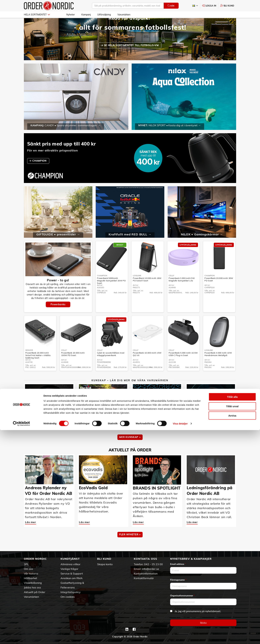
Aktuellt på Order (35, 592)
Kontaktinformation (146, 573)
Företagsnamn (178, 580)
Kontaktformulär (144, 578)
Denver (29, 360)
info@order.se (150, 569)
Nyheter (71, 15)
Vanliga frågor (69, 569)
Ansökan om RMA (72, 578)
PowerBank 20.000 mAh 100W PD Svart (73, 364)
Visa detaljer (180, 637)
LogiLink (137, 285)
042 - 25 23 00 (153, 564)
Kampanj (86, 15)
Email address (178, 564)
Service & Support (72, 573)
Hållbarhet (31, 578)
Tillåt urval (232, 620)
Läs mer (31, 434)
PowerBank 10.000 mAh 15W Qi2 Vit (147, 364)
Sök (171, 6)
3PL (26, 564)
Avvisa (232, 629)
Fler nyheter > (130, 544)
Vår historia (31, 573)
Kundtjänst (70, 559)
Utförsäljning (104, 15)
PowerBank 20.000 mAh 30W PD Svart (219, 289)
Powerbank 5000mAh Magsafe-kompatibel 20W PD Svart (111, 290)
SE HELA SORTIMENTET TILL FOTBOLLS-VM (132, 55)
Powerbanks (58, 314)
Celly (171, 285)
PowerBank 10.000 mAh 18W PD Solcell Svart (147, 289)
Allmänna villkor (70, 564)
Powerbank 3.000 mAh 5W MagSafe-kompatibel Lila (182, 289)
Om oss (28, 569)
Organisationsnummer (182, 595)
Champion (102, 285)
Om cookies (68, 597)
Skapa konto (105, 564)
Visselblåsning (33, 583)
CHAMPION (40, 170)
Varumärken (124, 15)
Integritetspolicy (71, 592)
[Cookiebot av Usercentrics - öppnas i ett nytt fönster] (21, 638)
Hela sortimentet (37, 15)
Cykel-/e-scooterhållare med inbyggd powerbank (111, 364)
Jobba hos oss (32, 587)
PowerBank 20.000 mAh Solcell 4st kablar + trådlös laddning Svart (38, 365)
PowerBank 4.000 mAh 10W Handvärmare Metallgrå (218, 364)
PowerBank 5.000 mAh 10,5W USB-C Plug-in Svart (183, 364)
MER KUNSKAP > (130, 447)
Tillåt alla (232, 611)
